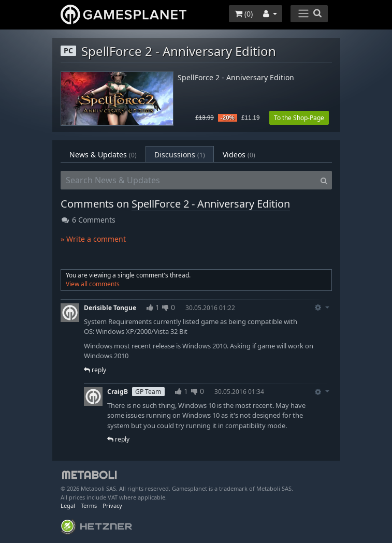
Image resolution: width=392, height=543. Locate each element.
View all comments (93, 284)
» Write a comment (93, 239)
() (244, 14)
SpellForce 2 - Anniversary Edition (236, 78)
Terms (89, 505)
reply (95, 370)
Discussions (180, 155)
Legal (68, 505)
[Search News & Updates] (188, 180)
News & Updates (103, 155)
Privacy (112, 505)
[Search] (324, 180)
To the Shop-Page (299, 118)
